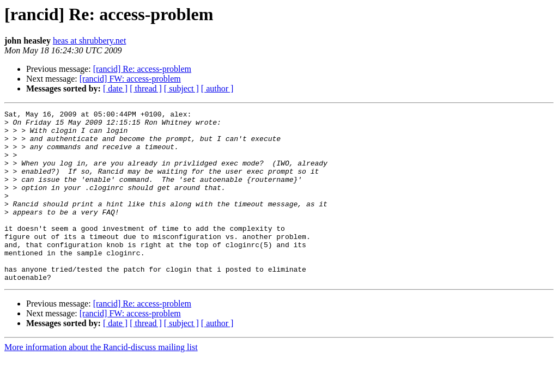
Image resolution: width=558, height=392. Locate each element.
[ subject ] (181, 88)
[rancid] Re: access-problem (142, 69)
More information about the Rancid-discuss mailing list (101, 381)
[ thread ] (146, 88)
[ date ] (115, 88)
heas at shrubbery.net (89, 41)
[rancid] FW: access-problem (130, 79)
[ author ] (217, 88)
